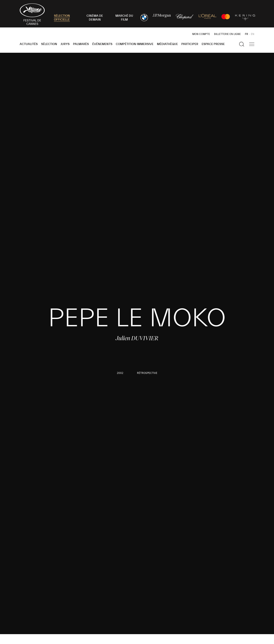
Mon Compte (201, 34)
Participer (190, 44)
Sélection (49, 44)
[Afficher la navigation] (252, 44)
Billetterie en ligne (227, 34)
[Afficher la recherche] (242, 44)
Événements (102, 44)
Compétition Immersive (135, 44)
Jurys (65, 44)
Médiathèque (167, 44)
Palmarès (81, 44)
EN (253, 34)
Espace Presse (213, 44)
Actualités (29, 44)
